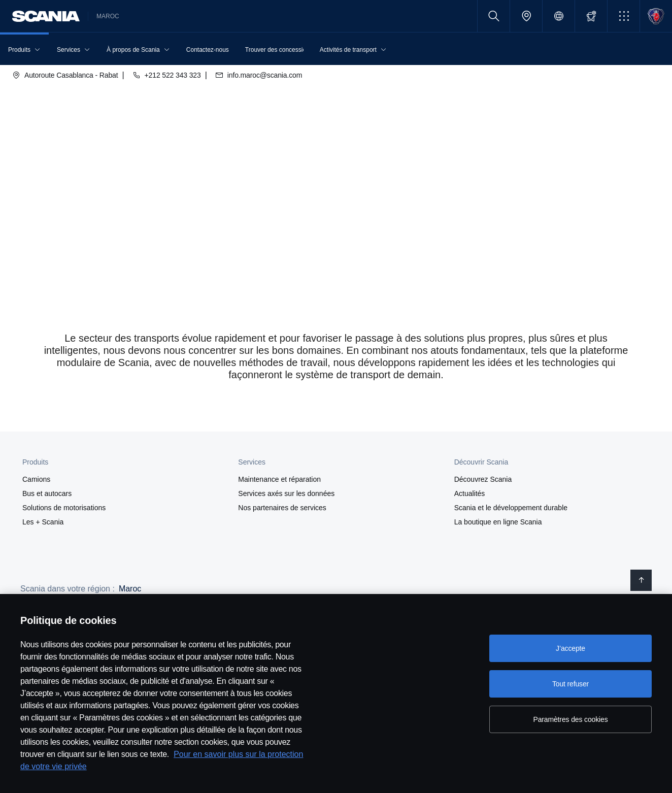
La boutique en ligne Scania (498, 522)
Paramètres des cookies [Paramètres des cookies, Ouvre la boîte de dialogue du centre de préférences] (570, 719)
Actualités (470, 493)
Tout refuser (570, 684)
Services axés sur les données (286, 493)
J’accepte (570, 648)
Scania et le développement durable (511, 508)
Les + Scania (43, 522)
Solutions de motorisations (64, 508)
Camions (36, 479)
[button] (624, 16)
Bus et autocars (47, 493)
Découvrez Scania (483, 479)
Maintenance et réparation (279, 479)
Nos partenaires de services (282, 508)
